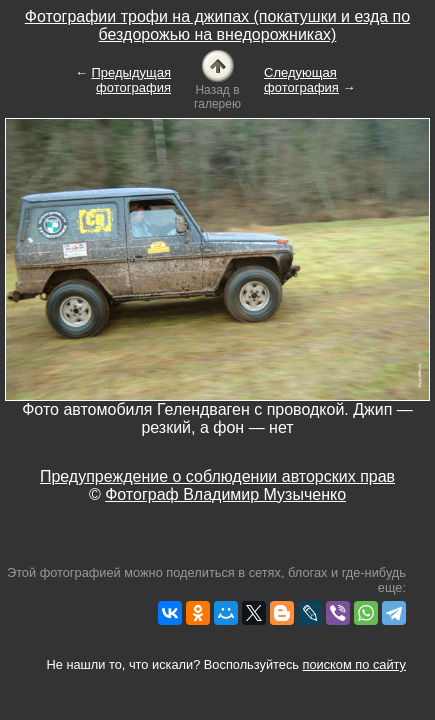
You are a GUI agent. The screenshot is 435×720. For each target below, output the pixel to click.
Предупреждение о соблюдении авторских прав (217, 476)
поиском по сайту (354, 664)
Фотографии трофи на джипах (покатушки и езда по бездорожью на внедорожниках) (217, 25)
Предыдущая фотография (132, 80)
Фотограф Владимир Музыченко (225, 494)
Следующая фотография (301, 80)
